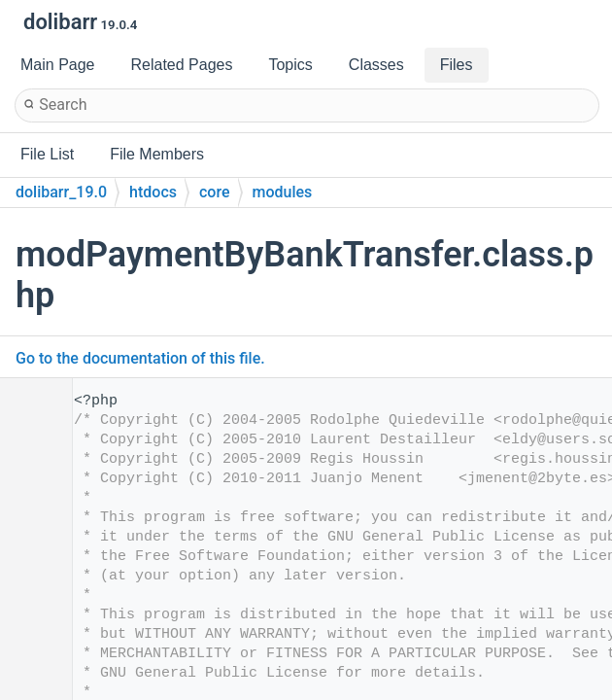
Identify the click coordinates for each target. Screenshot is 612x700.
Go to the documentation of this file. (140, 358)
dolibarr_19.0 (61, 192)
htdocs (153, 192)
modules (283, 192)
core (215, 192)
